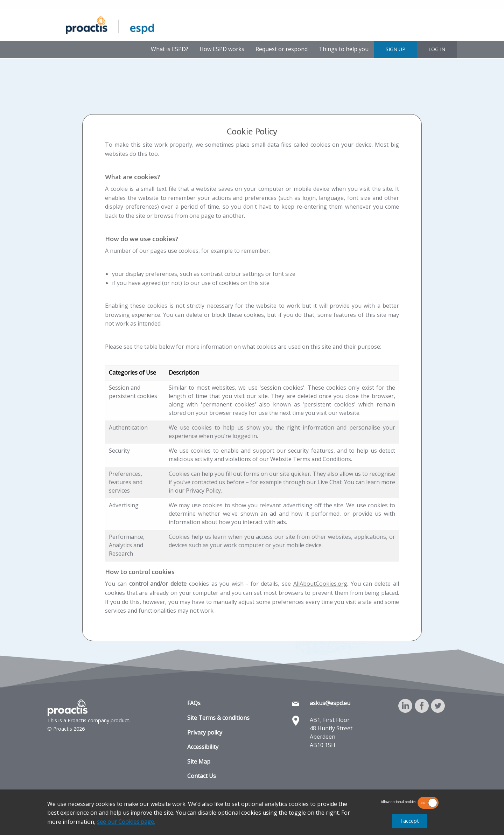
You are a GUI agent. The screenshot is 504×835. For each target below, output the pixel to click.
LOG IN (437, 49)
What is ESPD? (170, 49)
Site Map (199, 761)
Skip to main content (24, 5)
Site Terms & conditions (218, 718)
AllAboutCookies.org (320, 584)
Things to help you (344, 49)
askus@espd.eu (330, 703)
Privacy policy (205, 732)
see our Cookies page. (126, 822)
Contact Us (202, 776)
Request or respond (282, 49)
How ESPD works (222, 49)
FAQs (194, 703)
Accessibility (203, 747)
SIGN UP (395, 49)
